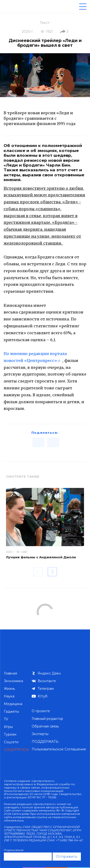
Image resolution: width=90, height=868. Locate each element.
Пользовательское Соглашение (59, 749)
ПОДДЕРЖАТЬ (45, 742)
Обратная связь (45, 726)
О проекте (41, 711)
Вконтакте (47, 681)
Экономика (13, 681)
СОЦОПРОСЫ (16, 750)
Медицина (13, 704)
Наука (9, 696)
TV (6, 719)
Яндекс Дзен (49, 673)
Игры (8, 727)
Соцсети (11, 742)
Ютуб (43, 696)
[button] (52, 572)
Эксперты (40, 734)
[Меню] (83, 7)
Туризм (10, 734)
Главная (10, 673)
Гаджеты (11, 711)
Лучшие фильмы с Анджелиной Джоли (41, 557)
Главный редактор (47, 719)
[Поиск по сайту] (68, 7)
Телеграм (46, 689)
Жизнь (9, 689)
